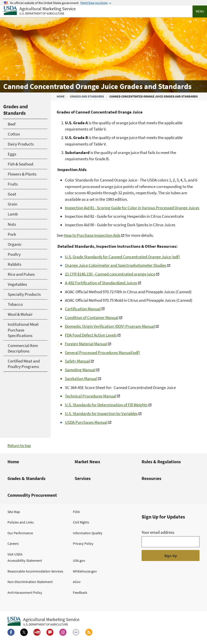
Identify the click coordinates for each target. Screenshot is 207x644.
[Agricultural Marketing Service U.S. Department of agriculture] (40, 11)
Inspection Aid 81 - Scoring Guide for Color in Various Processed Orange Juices (132, 208)
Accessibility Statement (25, 560)
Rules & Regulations (161, 462)
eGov (77, 582)
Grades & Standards (26, 478)
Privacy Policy (83, 543)
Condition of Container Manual (92, 317)
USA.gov (79, 560)
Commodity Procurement (32, 495)
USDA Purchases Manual (86, 422)
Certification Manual (83, 309)
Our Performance (20, 533)
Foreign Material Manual (86, 344)
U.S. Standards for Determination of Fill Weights (106, 405)
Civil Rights (81, 522)
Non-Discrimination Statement (30, 582)
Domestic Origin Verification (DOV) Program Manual (110, 326)
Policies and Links (21, 522)
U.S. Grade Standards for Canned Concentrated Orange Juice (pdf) (122, 257)
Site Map (14, 512)
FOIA (76, 512)
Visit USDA (15, 554)
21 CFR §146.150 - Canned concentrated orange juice (110, 274)
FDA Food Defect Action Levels (91, 335)
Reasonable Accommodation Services (35, 571)
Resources (151, 478)
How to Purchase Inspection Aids (92, 235)
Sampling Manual (80, 370)
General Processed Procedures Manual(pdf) (103, 352)
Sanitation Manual (81, 378)
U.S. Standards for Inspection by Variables (101, 413)
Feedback (80, 592)
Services (83, 478)
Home (61, 96)
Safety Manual (77, 361)
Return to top (19, 445)
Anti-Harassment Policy (25, 592)
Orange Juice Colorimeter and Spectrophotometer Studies (116, 265)
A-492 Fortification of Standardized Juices (101, 283)
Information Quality (88, 533)
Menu (200, 11)
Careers (13, 543)
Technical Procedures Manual (91, 396)
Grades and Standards (87, 96)
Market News (87, 462)
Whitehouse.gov (85, 571)
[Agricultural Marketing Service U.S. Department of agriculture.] (43, 621)
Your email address (158, 532)
